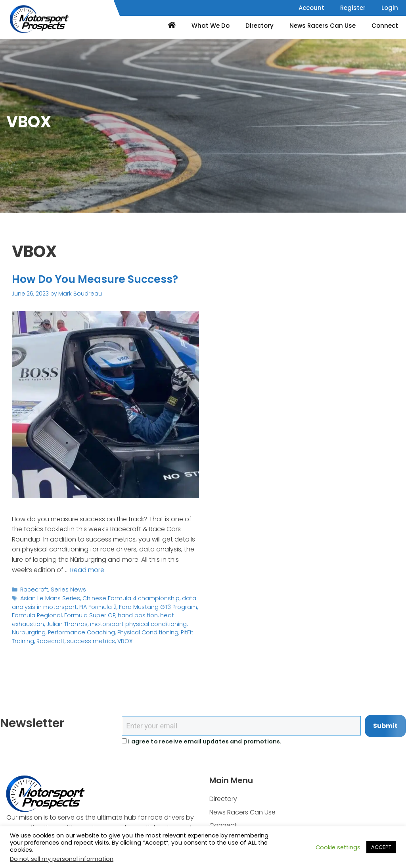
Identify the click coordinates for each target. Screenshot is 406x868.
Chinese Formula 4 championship (124, 597)
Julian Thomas (31, 621)
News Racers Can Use (323, 26)
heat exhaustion (173, 613)
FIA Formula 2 (92, 605)
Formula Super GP (85, 613)
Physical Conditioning (107, 629)
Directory (259, 26)
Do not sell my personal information (62, 859)
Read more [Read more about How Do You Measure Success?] (87, 569)
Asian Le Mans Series (48, 597)
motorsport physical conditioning (98, 621)
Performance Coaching (44, 629)
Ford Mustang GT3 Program (148, 605)
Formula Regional (35, 613)
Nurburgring (161, 621)
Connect (385, 26)
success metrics (63, 637)
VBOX (95, 637)
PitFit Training (156, 629)
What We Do (211, 26)
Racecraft (34, 589)
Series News (65, 589)
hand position (130, 613)
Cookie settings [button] (338, 847)
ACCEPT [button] (381, 847)
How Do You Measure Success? (104, 279)
